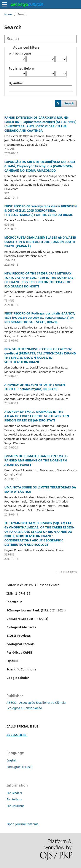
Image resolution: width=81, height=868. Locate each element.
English (12, 760)
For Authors (14, 799)
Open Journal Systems (22, 824)
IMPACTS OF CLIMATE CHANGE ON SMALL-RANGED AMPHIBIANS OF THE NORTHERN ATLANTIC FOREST (36, 460)
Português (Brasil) (20, 767)
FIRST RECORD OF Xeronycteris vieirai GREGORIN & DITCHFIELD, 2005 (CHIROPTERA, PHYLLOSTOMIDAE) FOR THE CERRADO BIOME (40, 210)
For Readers (14, 793)
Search (69, 103)
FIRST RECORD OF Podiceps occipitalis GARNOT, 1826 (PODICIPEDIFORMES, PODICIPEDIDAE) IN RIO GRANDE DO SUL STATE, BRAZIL (40, 318)
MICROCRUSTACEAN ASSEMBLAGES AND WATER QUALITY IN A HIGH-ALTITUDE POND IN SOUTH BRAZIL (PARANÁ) (40, 242)
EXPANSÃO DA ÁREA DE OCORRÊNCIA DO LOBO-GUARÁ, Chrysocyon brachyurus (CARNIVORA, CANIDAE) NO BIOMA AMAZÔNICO (40, 166)
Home (8, 14)
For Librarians (15, 806)
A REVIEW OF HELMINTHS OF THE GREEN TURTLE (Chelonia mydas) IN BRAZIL (35, 387)
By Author (16, 83)
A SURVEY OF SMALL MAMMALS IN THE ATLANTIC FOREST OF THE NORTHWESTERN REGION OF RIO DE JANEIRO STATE (37, 416)
